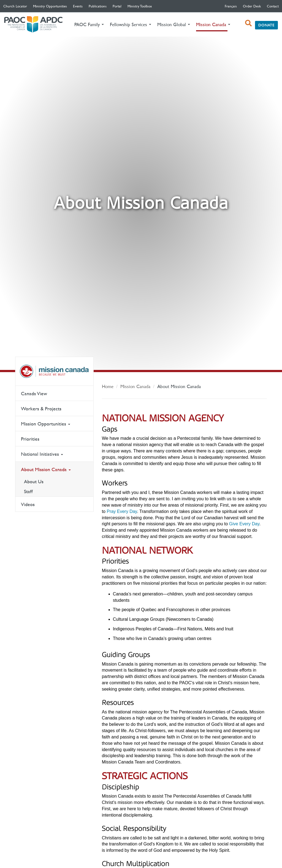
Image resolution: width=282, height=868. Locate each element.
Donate (266, 25)
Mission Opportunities (46, 424)
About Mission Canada (46, 469)
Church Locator (15, 6)
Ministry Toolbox (140, 6)
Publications (98, 6)
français (231, 6)
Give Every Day (244, 524)
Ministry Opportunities (50, 6)
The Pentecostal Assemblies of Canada (33, 25)
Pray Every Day (122, 511)
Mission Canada (54, 371)
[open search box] (248, 23)
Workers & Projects (41, 409)
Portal (117, 6)
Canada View (34, 393)
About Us (34, 481)
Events (78, 6)
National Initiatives (42, 454)
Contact (273, 6)
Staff (28, 491)
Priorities (30, 439)
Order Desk (252, 6)
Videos (28, 504)
